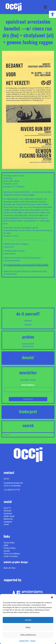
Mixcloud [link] (7, 511)
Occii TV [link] (7, 508)
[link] (52, 14)
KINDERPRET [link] (28, 411)
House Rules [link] (9, 543)
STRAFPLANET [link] (10, 274)
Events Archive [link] (28, 344)
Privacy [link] (33, 641)
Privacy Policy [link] (10, 548)
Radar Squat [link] (9, 516)
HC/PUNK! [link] (8, 178)
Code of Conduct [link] (11, 556)
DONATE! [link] (28, 357)
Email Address (28, 385)
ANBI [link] (6, 545)
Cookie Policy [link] (24, 641)
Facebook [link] (8, 513)
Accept (28, 620)
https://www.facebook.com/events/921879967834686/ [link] (26, 265)
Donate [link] (7, 551)
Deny (28, 627)
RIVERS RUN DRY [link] (39, 271)
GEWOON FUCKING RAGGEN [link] (17, 271)
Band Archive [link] (28, 346)
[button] (52, 597)
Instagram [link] (8, 522)
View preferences (28, 635)
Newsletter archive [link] (28, 380)
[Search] (28, 435)
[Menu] (45, 7)
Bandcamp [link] (8, 519)
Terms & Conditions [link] (12, 554)
